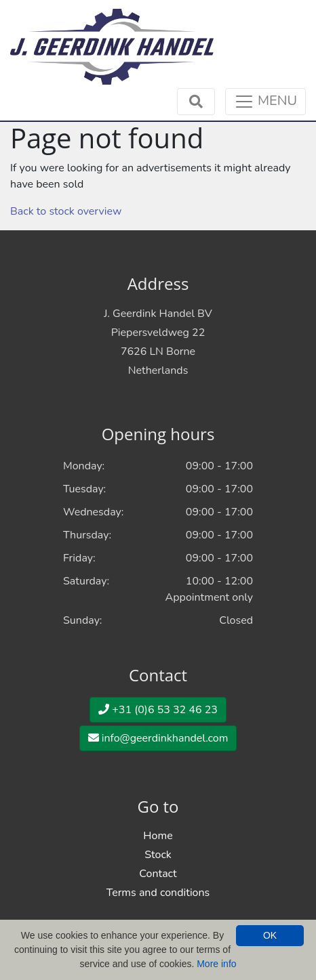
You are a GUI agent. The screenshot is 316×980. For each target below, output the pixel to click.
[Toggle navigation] (265, 102)
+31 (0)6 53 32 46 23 (158, 710)
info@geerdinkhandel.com (158, 738)
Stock (158, 855)
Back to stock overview (66, 211)
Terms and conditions (158, 893)
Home (158, 836)
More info (216, 964)
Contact (158, 874)
